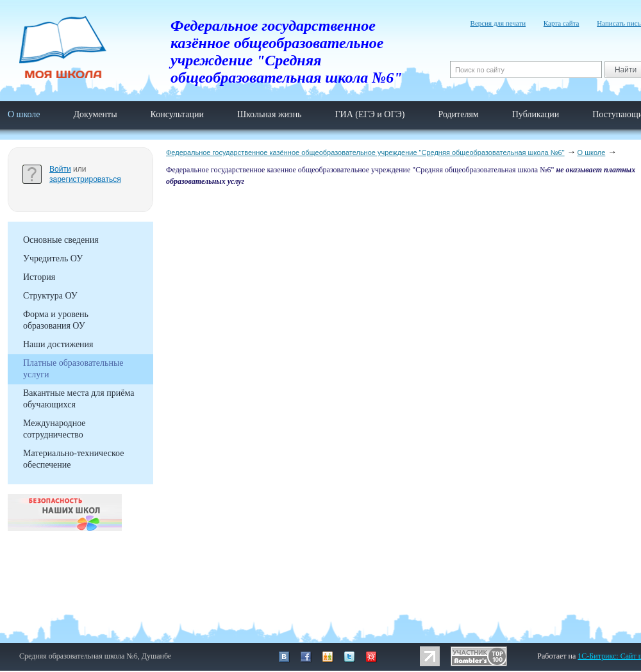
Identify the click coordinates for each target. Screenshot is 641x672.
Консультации (177, 114)
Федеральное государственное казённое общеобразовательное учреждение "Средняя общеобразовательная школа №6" (365, 152)
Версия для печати (498, 23)
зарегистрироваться (85, 179)
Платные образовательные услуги (73, 369)
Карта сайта (562, 23)
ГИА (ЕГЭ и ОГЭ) (370, 114)
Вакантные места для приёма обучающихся (79, 399)
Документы (95, 114)
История (39, 277)
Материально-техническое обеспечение (73, 459)
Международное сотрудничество (54, 429)
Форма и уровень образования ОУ (56, 320)
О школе (24, 114)
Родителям (458, 114)
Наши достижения (58, 344)
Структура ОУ (50, 296)
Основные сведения (61, 240)
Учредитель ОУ (53, 258)
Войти (60, 169)
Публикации (536, 114)
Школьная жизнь (270, 114)
